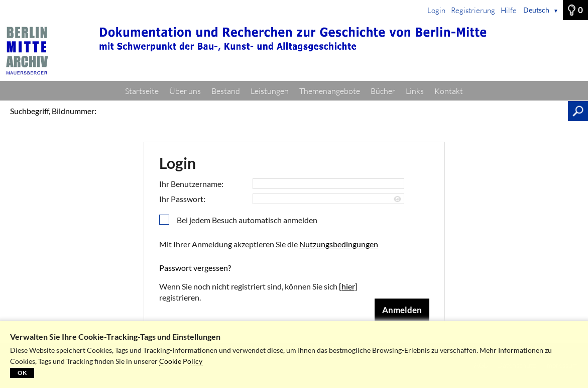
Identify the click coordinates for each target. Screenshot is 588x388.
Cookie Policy (181, 361)
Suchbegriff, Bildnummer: (53, 111)
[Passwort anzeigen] (397, 199)
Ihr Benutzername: (191, 184)
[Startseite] (294, 51)
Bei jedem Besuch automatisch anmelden (247, 220)
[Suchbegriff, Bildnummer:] (335, 111)
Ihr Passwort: (182, 199)
